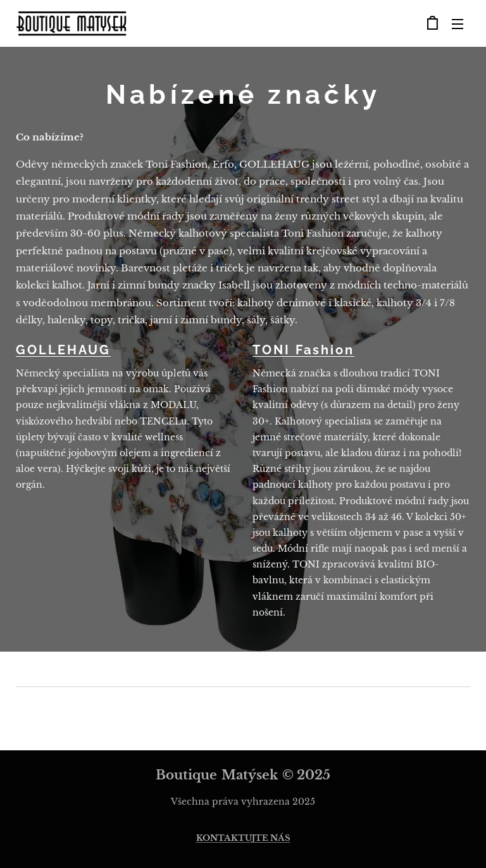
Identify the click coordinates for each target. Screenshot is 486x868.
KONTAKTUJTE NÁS (243, 838)
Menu (458, 24)
